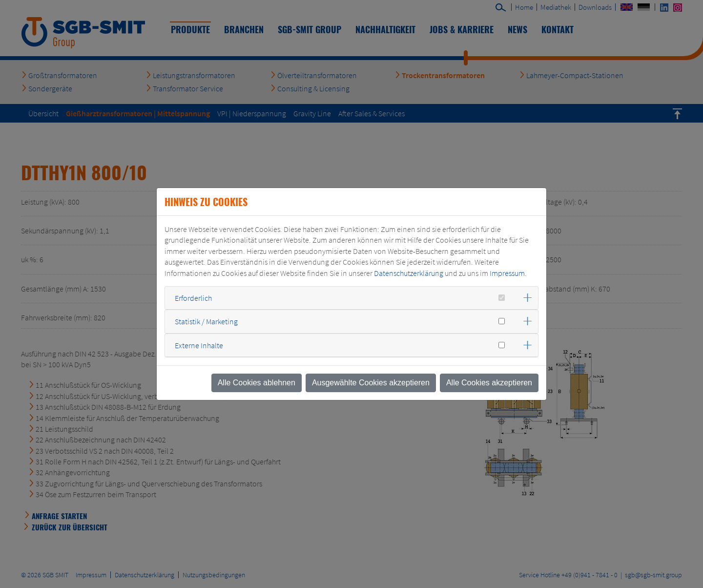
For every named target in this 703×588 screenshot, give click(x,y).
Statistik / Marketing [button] (206, 321)
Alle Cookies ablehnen (257, 383)
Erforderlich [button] (193, 298)
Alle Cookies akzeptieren (489, 383)
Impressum (507, 273)
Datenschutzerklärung (409, 273)
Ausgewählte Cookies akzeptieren (371, 383)
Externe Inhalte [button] (199, 345)
